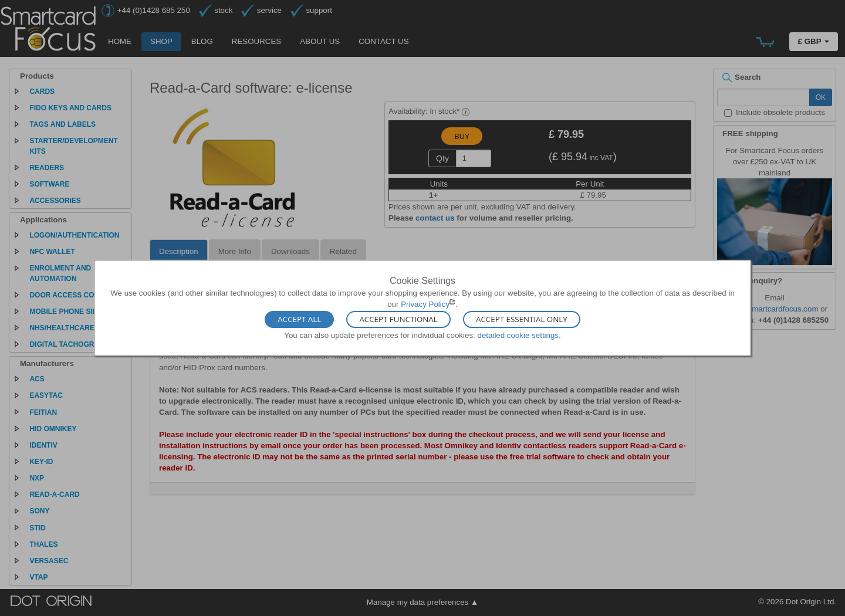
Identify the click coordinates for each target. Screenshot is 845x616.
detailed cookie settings (518, 335)
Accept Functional (398, 319)
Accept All (299, 319)
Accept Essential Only (522, 319)
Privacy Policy (425, 304)
